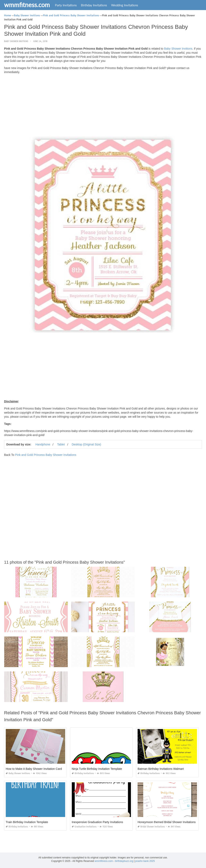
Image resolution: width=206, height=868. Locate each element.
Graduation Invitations (84, 827)
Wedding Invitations (125, 5)
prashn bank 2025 (145, 861)
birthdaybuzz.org (124, 861)
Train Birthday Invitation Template (27, 822)
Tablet (61, 444)
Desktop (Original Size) (86, 444)
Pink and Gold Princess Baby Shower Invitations (46, 455)
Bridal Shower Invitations (151, 827)
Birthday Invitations (94, 5)
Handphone (43, 444)
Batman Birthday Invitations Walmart (161, 769)
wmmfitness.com (27, 5)
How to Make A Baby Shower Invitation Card (34, 769)
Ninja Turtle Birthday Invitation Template (97, 769)
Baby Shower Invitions (16, 41)
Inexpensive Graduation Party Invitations (97, 822)
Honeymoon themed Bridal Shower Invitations (167, 822)
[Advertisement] (103, 106)
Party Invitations (66, 5)
